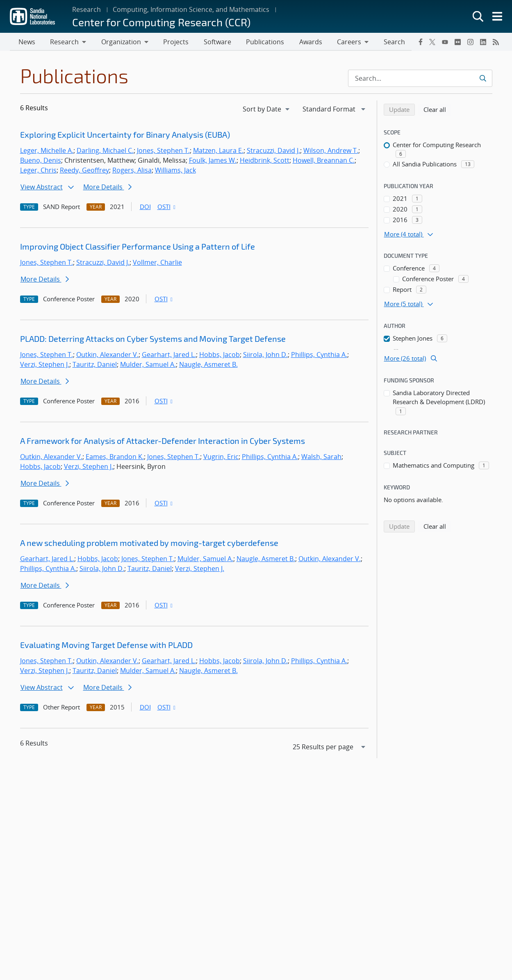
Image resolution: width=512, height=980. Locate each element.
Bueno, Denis (41, 161)
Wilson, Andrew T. (331, 151)
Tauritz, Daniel (95, 365)
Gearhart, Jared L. (169, 355)
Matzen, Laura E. (218, 151)
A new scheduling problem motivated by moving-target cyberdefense (149, 543)
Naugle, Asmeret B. (208, 365)
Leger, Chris (38, 171)
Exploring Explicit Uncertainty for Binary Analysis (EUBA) (125, 135)
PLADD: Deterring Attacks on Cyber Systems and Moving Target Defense (153, 339)
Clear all (437, 110)
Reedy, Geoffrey (84, 171)
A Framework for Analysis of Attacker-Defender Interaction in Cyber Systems (163, 441)
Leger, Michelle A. (47, 151)
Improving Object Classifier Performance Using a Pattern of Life (138, 247)
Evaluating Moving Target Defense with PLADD (106, 646)
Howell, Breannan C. (324, 161)
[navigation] (267, 110)
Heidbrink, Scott (265, 161)
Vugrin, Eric (221, 457)
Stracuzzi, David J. (273, 151)
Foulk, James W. (213, 161)
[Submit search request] (483, 79)
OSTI (167, 207)
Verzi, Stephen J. (45, 365)
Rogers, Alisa (132, 171)
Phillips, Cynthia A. (319, 355)
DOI (145, 207)
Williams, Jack (175, 171)
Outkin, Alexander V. (107, 355)
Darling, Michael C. (105, 151)
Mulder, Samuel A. (148, 365)
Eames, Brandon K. (115, 457)
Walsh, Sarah (321, 457)
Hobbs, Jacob (220, 355)
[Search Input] (420, 79)
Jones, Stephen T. (163, 151)
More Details (107, 188)
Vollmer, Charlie (157, 263)
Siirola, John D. (265, 355)
